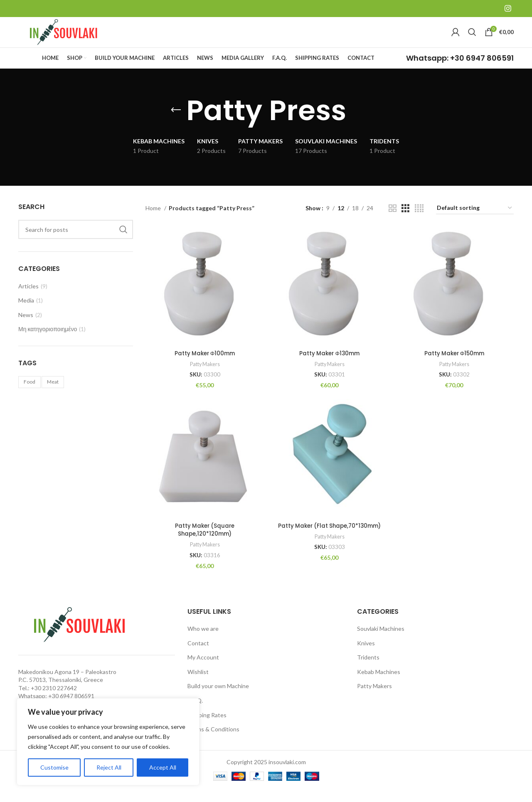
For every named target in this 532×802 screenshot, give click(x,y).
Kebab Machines (379, 684)
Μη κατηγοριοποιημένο (48, 343)
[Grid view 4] (419, 222)
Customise (54, 767)
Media (26, 314)
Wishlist (198, 684)
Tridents (368, 670)
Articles (28, 299)
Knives (366, 656)
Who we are (203, 641)
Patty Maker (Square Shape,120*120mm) (204, 542)
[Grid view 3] (405, 222)
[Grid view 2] (393, 222)
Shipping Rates (207, 727)
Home (154, 221)
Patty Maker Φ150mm (455, 365)
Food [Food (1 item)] (30, 395)
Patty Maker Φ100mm (204, 365)
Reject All (109, 767)
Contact (198, 656)
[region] (108, 742)
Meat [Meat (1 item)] (53, 395)
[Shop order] (475, 222)
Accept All (163, 767)
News (26, 328)
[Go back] (176, 124)
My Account (203, 670)
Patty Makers (204, 376)
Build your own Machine (218, 699)
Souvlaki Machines (381, 641)
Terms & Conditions (213, 742)
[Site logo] (70, 38)
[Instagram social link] (508, 9)
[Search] (472, 39)
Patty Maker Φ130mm (329, 365)
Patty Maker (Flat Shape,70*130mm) (329, 538)
